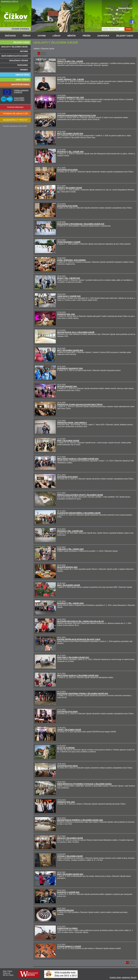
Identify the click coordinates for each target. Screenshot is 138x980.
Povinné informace (15, 107)
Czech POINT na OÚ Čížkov (19, 99)
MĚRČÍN (71, 36)
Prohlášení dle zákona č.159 (15, 114)
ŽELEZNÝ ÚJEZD (125, 36)
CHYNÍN (42, 36)
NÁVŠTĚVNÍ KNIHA (20, 84)
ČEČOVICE (10, 36)
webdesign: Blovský (129, 977)
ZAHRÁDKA (103, 36)
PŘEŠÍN (87, 36)
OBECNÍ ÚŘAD (22, 75)
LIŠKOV (57, 36)
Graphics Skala (115, 977)
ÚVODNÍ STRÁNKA (20, 29)
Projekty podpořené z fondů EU (21, 91)
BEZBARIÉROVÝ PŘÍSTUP (10, 1)
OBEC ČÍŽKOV (23, 80)
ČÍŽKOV (27, 36)
